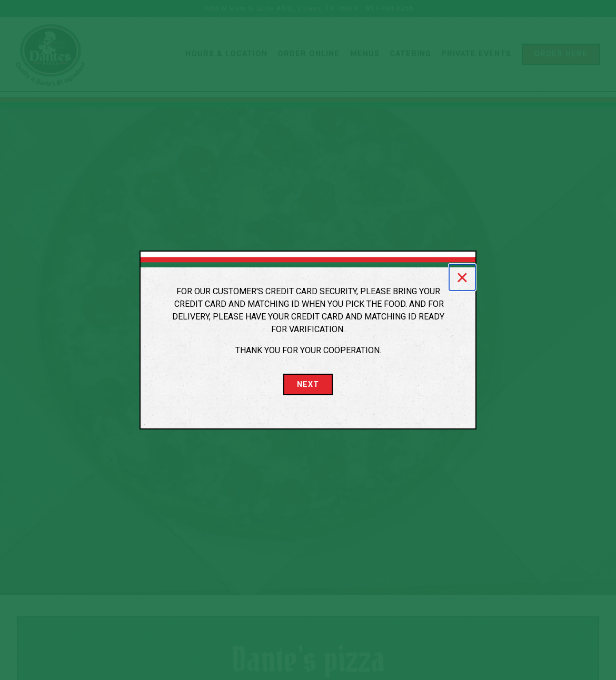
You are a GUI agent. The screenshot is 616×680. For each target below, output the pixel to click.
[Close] (462, 277)
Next (308, 384)
